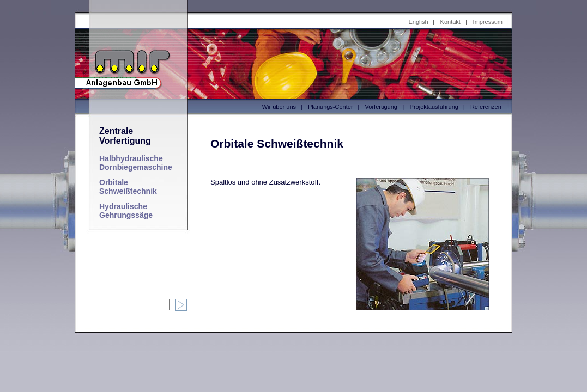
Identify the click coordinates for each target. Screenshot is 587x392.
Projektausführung (434, 107)
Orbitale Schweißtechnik (128, 187)
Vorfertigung (381, 107)
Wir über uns (279, 107)
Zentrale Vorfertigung (125, 136)
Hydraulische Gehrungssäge (126, 211)
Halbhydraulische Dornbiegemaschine (136, 163)
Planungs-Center (331, 107)
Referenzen (486, 107)
